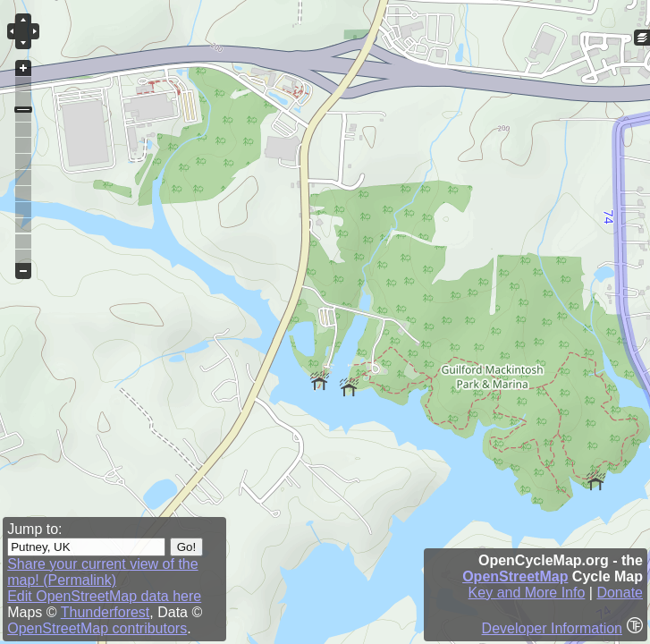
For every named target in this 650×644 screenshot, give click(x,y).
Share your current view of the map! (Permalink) (102, 572)
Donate (620, 593)
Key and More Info (527, 593)
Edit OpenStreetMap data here (104, 596)
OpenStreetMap (515, 576)
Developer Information (552, 628)
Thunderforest (106, 612)
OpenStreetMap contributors (97, 628)
